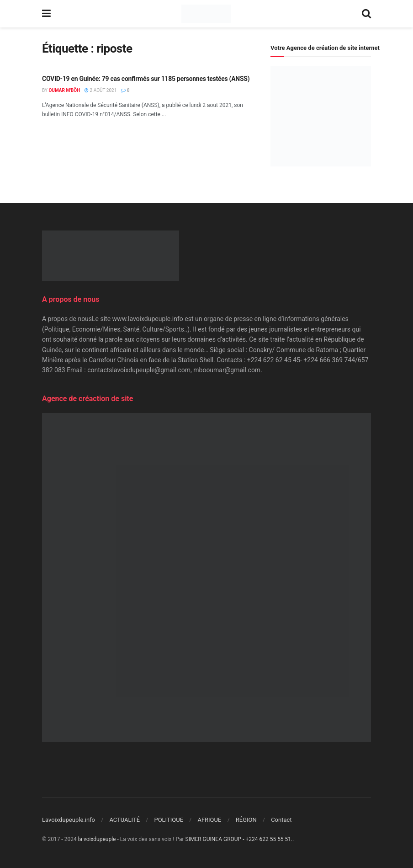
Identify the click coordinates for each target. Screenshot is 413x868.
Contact (281, 820)
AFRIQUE (209, 820)
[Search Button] (366, 14)
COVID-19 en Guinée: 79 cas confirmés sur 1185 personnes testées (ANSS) (146, 79)
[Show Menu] (46, 14)
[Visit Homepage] (206, 14)
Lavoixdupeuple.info (69, 820)
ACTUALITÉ (124, 820)
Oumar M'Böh (64, 90)
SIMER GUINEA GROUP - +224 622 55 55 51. (239, 839)
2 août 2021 (101, 90)
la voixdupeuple (97, 839)
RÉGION (246, 820)
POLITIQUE (169, 820)
